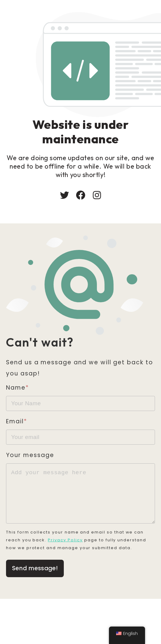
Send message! (35, 574)
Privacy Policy (66, 546)
